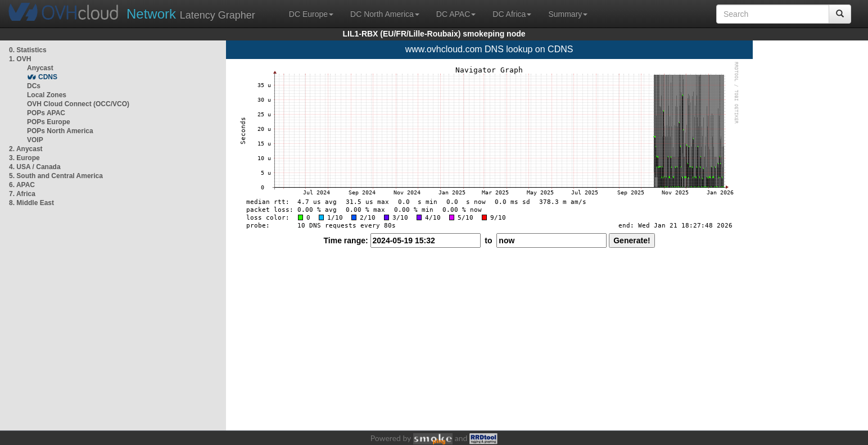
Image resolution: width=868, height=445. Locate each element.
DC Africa (512, 14)
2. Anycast (26, 149)
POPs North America (60, 131)
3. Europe (24, 158)
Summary (568, 14)
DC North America (385, 14)
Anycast (40, 68)
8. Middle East (31, 203)
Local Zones (47, 95)
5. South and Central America (56, 176)
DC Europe (311, 14)
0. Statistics (28, 50)
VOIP (35, 140)
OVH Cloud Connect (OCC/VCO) (78, 104)
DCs (34, 86)
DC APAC (456, 14)
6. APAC (22, 185)
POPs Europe (49, 122)
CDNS (48, 77)
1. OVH (20, 59)
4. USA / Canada (35, 167)
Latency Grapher (191, 14)
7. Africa (22, 194)
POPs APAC (46, 113)
